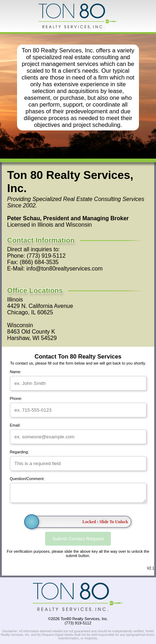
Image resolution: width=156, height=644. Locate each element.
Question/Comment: (27, 479)
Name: (16, 372)
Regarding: (20, 452)
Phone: (16, 398)
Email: (15, 425)
